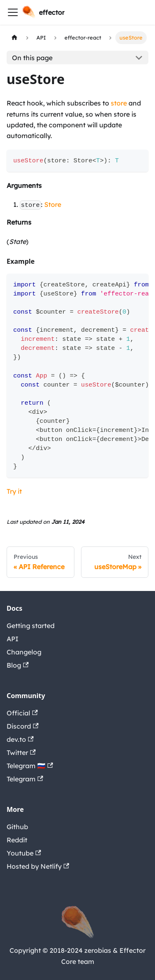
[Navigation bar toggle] (13, 12)
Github (17, 827)
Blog (18, 665)
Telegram (25, 779)
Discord (23, 726)
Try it (14, 491)
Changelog (24, 652)
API (13, 639)
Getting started (31, 626)
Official (22, 713)
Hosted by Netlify (38, 866)
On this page (32, 58)
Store (53, 204)
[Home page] (14, 38)
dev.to (20, 739)
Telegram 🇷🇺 (30, 766)
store (119, 103)
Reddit (17, 840)
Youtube (24, 853)
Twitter (21, 753)
